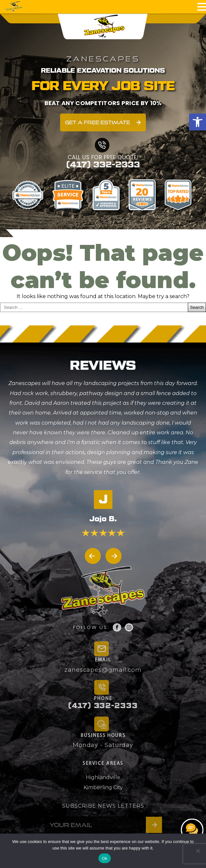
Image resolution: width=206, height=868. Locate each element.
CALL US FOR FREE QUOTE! (103, 157)
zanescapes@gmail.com (103, 670)
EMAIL (103, 660)
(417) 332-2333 (103, 165)
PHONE (103, 699)
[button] (198, 122)
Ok (104, 858)
